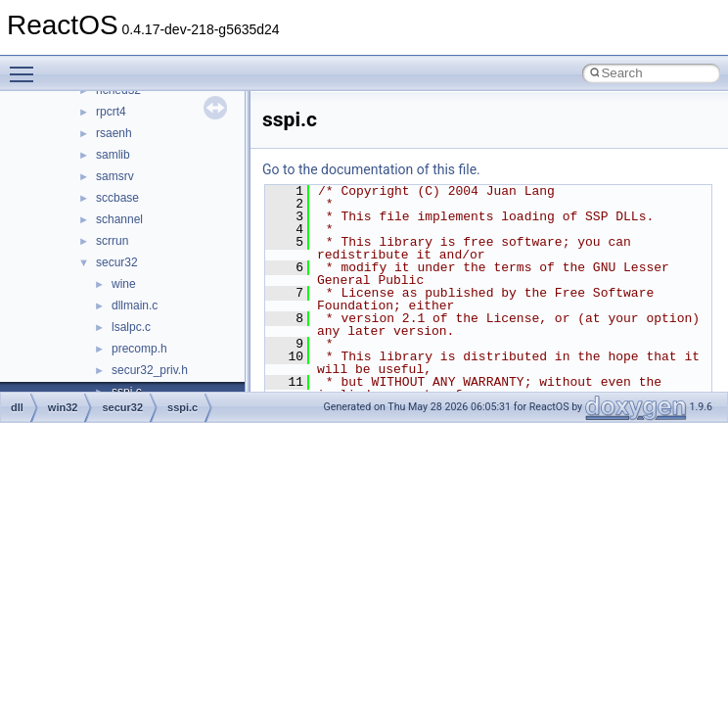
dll (17, 407)
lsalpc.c (131, 327)
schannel (119, 219)
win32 (63, 407)
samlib (113, 155)
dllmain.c (135, 305)
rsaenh (114, 133)
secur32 (117, 262)
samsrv (115, 176)
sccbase (117, 198)
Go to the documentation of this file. (371, 169)
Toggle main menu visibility (26, 66)
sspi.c (182, 407)
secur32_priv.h (150, 370)
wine (124, 284)
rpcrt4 (111, 112)
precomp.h (139, 349)
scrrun (112, 241)
